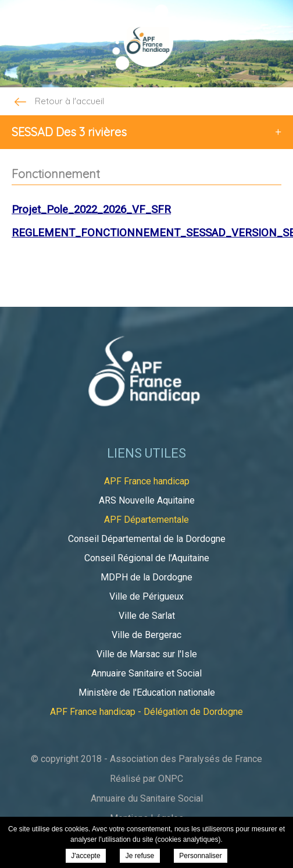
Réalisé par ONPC (146, 779)
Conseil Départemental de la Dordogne (147, 539)
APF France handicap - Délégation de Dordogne (146, 712)
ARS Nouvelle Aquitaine (147, 500)
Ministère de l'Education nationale (147, 692)
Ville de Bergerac (146, 635)
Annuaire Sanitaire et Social (146, 673)
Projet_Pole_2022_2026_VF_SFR (91, 210)
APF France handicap (147, 481)
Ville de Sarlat (147, 616)
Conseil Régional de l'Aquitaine (147, 558)
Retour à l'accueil (58, 102)
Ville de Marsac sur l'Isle (147, 654)
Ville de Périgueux (146, 596)
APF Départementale (146, 520)
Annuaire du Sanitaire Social (147, 798)
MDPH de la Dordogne (146, 577)
